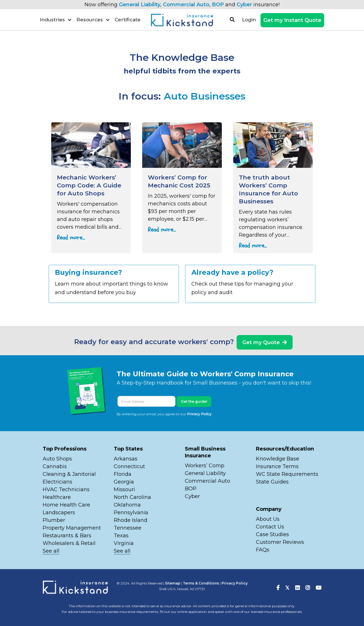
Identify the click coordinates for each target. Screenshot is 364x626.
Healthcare (57, 497)
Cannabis (55, 466)
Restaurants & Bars (67, 536)
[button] (56, 20)
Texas (121, 536)
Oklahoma (127, 505)
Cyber (244, 5)
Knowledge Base (278, 459)
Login (249, 20)
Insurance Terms (277, 466)
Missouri (125, 489)
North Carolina (132, 497)
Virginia (124, 543)
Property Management (72, 528)
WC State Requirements (287, 474)
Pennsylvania (131, 513)
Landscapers (59, 513)
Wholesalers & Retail (69, 543)
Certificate (128, 20)
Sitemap (173, 583)
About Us (268, 519)
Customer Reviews (280, 542)
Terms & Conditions (201, 583)
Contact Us (270, 527)
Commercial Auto (186, 5)
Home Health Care (66, 505)
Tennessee (128, 528)
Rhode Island (131, 520)
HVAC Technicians (66, 489)
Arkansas (126, 459)
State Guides (272, 482)
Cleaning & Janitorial (69, 474)
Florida (123, 474)
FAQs (263, 550)
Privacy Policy (199, 414)
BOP (218, 5)
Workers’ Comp (205, 466)
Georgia (124, 482)
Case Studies (272, 534)
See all (51, 551)
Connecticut (129, 466)
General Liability (140, 5)
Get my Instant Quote (292, 20)
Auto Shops (57, 459)
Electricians (57, 482)
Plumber (54, 520)
